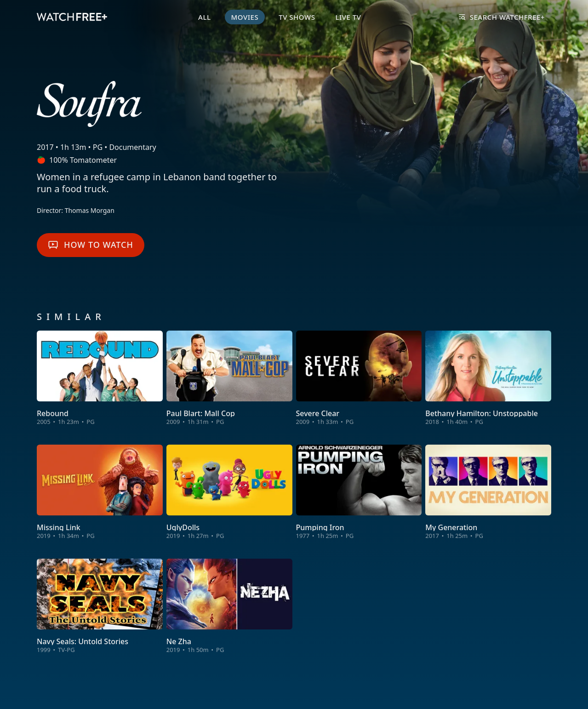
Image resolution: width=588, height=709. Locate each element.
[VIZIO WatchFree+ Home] (72, 17)
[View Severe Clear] (359, 378)
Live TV (348, 17)
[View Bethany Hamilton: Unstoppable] (488, 378)
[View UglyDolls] (229, 492)
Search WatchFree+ (502, 17)
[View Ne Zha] (229, 606)
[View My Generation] (488, 492)
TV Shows (297, 17)
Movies (245, 17)
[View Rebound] (100, 378)
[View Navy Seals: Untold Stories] (100, 606)
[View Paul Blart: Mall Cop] (229, 378)
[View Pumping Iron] (359, 492)
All (204, 17)
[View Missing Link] (100, 492)
